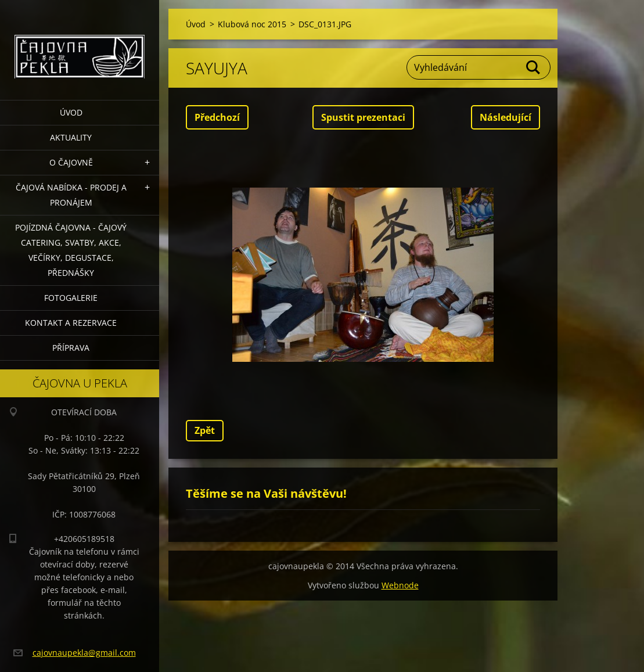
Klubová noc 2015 (252, 24)
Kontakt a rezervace (71, 323)
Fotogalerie (71, 298)
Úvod (71, 112)
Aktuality (71, 137)
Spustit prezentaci (363, 117)
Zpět (205, 430)
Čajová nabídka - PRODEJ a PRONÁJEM (71, 195)
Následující (506, 117)
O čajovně (71, 162)
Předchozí (217, 117)
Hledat (534, 67)
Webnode (400, 585)
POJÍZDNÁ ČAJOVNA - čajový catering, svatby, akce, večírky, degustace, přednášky (71, 250)
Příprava (71, 348)
